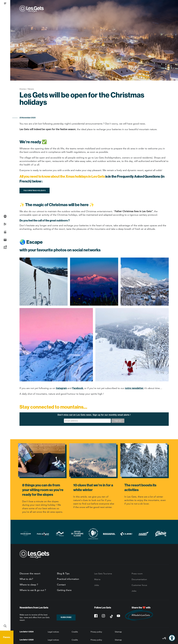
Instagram (61, 388)
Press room (137, 574)
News (31, 89)
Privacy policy (96, 632)
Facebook (78, 388)
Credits (75, 632)
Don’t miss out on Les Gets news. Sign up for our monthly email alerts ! (94, 415)
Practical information (68, 579)
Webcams (5, 216)
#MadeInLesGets (141, 615)
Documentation (139, 579)
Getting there (64, 590)
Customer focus (139, 585)
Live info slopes (5, 232)
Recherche (5, 626)
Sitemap (118, 632)
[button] (5, 3)
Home (23, 89)
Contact (61, 585)
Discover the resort (30, 573)
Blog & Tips (63, 573)
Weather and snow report (5, 224)
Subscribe (66, 617)
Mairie (97, 579)
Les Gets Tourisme (103, 574)
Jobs (97, 585)
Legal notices (53, 632)
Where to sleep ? (29, 585)
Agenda (5, 240)
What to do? (26, 579)
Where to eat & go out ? (33, 590)
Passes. (7, 637)
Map (5, 247)
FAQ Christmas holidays (35, 191)
